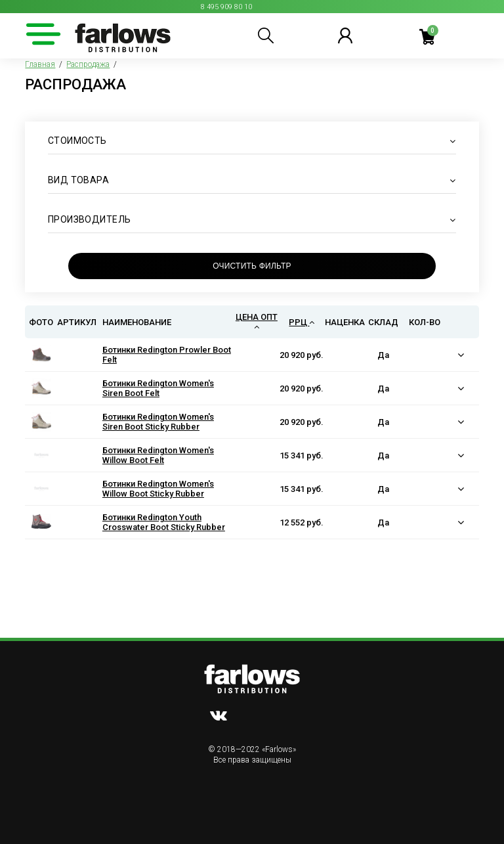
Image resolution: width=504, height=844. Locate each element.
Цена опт (257, 322)
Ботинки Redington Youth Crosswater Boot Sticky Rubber (164, 522)
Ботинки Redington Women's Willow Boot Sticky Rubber (158, 489)
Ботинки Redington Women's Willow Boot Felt (158, 455)
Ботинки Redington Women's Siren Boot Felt (158, 388)
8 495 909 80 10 (226, 7)
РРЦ (302, 322)
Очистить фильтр (252, 266)
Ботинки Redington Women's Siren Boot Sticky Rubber (158, 422)
